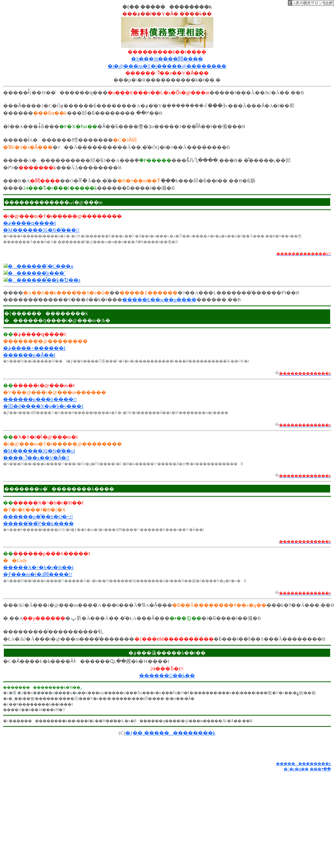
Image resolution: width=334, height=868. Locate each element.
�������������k (303, 764)
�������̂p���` (37, 273)
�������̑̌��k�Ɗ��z (44, 280)
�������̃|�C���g (41, 266)
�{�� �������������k (170, 733)
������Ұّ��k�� (167, 675)
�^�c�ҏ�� (296, 769)
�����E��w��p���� (159, 300)
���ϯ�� (320, 769)
